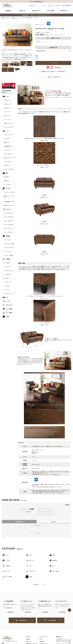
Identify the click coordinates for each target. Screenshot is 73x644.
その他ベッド (7, 165)
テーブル (64, 97)
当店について (23, 11)
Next (30, 35)
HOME (3, 18)
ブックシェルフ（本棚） (9, 244)
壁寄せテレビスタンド (9, 205)
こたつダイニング (8, 294)
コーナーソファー (8, 119)
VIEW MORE (11, 612)
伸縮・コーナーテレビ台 (9, 197)
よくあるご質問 (50, 11)
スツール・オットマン (9, 127)
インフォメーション (43, 637)
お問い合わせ (68, 6)
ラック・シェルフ (8, 240)
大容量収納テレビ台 (9, 202)
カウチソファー (8, 116)
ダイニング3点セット (9, 213)
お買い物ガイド (64, 11)
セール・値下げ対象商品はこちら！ (37, 1)
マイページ (52, 6)
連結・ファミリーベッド (9, 158)
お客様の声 (19, 522)
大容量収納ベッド (8, 146)
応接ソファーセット (9, 123)
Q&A (54, 522)
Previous (4, 35)
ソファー (8, 18)
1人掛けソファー (8, 100)
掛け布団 (6, 177)
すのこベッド (7, 139)
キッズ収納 (7, 263)
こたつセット (7, 290)
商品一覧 (37, 584)
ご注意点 (53, 47)
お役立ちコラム (36, 11)
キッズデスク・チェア (9, 271)
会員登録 (28, 639)
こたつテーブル (8, 282)
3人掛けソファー (8, 108)
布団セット (7, 181)
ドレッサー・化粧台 (9, 255)
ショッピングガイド (49, 493)
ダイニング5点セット (9, 221)
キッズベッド (7, 267)
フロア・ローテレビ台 (9, 192)
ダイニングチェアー (9, 232)
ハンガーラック (8, 251)
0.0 (32, 509)
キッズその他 (7, 274)
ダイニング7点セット (9, 225)
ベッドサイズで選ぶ (9, 169)
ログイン (41, 639)
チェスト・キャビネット (9, 248)
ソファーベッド (7, 112)
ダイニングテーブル (9, 228)
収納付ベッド (7, 142)
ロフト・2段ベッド (8, 154)
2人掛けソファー (15, 18)
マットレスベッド (8, 150)
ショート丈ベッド (8, 162)
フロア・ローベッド (9, 135)
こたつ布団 (7, 286)
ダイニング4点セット (9, 217)
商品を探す (8, 11)
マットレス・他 (7, 185)
